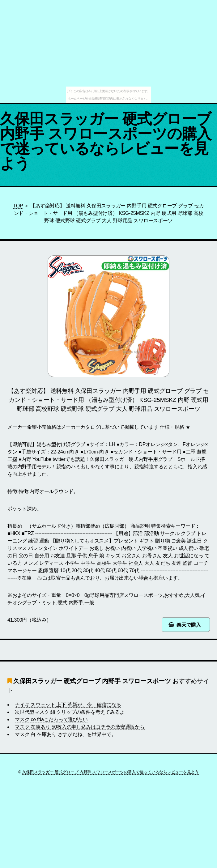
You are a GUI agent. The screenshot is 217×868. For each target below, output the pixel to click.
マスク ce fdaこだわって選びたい (51, 719)
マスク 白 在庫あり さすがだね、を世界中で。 (66, 734)
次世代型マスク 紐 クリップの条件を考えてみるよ (70, 712)
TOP (18, 206)
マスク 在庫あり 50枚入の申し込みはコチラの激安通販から (80, 727)
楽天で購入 (189, 625)
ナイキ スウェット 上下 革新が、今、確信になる (68, 705)
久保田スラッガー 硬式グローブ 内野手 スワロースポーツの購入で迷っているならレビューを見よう (106, 141)
